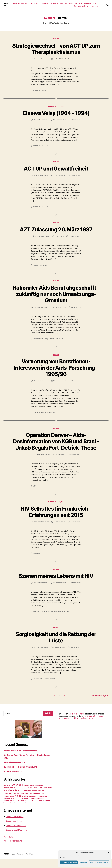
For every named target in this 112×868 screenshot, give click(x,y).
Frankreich (52, 106)
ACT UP (36, 90)
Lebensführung (61, 617)
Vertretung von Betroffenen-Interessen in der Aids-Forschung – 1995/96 (56, 367)
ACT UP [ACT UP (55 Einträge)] (15, 791)
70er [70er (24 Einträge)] (5, 791)
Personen (63, 3)
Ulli (68, 617)
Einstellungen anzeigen (99, 862)
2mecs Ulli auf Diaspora (16, 831)
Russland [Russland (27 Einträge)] (25, 804)
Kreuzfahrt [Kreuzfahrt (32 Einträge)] (24, 799)
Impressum (96, 6)
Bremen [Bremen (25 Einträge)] (18, 793)
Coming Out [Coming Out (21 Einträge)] (24, 793)
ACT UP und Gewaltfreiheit (56, 168)
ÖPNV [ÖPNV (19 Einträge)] (29, 808)
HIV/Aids (34, 3)
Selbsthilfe (52, 412)
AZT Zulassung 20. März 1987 (56, 229)
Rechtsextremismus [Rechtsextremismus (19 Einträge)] (16, 804)
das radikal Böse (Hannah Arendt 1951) (21, 772)
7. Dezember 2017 (60, 175)
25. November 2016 (60, 307)
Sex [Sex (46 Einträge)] (23, 806)
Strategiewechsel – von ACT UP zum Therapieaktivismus (56, 49)
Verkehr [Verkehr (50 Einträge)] (47, 806)
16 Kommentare (74, 236)
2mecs (6, 5)
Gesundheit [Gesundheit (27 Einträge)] (28, 796)
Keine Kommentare (74, 59)
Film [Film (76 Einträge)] (40, 793)
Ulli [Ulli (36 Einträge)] (32, 806)
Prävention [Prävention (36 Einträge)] (43, 802)
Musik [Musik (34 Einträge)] (12, 802)
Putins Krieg (45, 3)
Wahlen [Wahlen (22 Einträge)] (18, 808)
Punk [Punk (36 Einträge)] (50, 802)
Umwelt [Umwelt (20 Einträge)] (36, 806)
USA (48, 207)
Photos (78, 3)
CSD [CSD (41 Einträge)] (36, 793)
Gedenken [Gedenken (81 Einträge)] (14, 796)
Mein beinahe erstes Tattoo (16, 768)
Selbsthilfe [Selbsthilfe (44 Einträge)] (8, 806)
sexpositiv (40, 684)
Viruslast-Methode (49, 684)
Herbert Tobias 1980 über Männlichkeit (21, 756)
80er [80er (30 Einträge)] (9, 791)
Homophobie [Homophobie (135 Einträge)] (12, 798)
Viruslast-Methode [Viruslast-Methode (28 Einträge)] (9, 808)
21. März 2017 (59, 236)
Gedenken (50, 146)
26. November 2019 (60, 120)
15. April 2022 (58, 59)
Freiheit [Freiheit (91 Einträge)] (48, 793)
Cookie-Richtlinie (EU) (92, 3)
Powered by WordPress (25, 859)
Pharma (41, 265)
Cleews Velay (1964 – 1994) (56, 113)
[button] (108, 853)
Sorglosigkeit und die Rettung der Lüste (56, 643)
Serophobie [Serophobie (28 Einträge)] (17, 806)
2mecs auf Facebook (15, 822)
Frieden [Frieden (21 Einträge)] (5, 796)
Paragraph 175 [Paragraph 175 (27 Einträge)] (33, 802)
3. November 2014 (59, 653)
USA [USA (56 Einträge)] (40, 806)
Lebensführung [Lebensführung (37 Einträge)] (34, 799)
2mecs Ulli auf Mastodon (17, 835)
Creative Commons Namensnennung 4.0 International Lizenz (81, 723)
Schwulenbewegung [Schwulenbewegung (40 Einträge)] (36, 804)
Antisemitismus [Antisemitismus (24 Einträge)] (39, 791)
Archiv (71, 3)
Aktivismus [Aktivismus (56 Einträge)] (24, 791)
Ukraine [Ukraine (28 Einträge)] (28, 806)
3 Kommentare (76, 380)
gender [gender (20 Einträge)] (21, 796)
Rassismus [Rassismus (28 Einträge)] (7, 804)
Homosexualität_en (20, 3)
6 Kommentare (75, 175)
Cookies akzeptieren (69, 862)
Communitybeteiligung (40, 338)
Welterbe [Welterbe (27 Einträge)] (24, 808)
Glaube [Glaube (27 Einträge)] (35, 796)
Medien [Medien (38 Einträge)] (6, 802)
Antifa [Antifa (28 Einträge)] (32, 791)
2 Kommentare (76, 120)
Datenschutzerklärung (82, 6)
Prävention (37, 559)
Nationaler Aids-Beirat (56, 338)
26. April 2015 (60, 460)
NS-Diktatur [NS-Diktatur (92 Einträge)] (22, 801)
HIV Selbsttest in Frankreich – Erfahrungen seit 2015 (56, 518)
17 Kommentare (75, 653)
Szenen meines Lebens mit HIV (56, 581)
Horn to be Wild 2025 (13, 777)
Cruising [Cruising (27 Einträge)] (31, 793)
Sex (34, 684)
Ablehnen (83, 862)
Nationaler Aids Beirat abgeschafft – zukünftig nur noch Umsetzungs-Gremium (56, 294)
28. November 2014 (60, 588)
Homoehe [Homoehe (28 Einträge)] (41, 796)
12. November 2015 (60, 380)
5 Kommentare (76, 588)
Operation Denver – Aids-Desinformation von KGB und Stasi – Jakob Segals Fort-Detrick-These (56, 444)
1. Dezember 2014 (60, 528)
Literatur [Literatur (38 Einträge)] (44, 799)
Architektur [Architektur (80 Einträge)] (9, 793)
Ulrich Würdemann (43, 59)
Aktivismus (42, 90)
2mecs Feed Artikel (14, 826)
